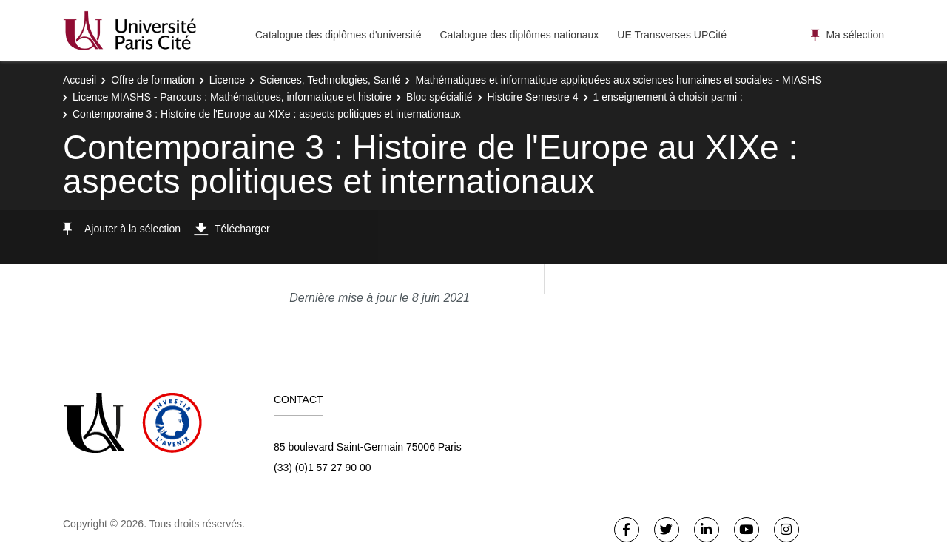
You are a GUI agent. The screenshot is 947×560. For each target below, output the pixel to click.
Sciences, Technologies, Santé (330, 80)
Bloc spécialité (439, 97)
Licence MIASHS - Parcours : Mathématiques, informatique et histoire (232, 97)
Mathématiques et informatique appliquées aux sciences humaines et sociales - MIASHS (618, 80)
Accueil (80, 80)
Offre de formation (153, 80)
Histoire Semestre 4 (533, 97)
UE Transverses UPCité (672, 35)
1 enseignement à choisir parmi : (668, 97)
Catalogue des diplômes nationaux (519, 35)
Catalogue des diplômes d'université (338, 35)
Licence (227, 80)
